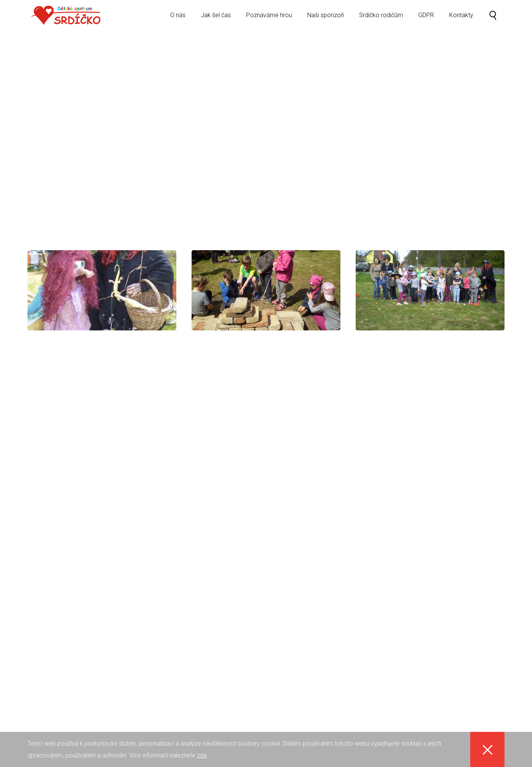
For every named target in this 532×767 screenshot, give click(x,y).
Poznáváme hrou (269, 21)
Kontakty (461, 21)
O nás (178, 21)
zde (202, 755)
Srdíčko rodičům (381, 21)
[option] (266, 120)
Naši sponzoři (326, 21)
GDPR (426, 21)
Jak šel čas (216, 21)
